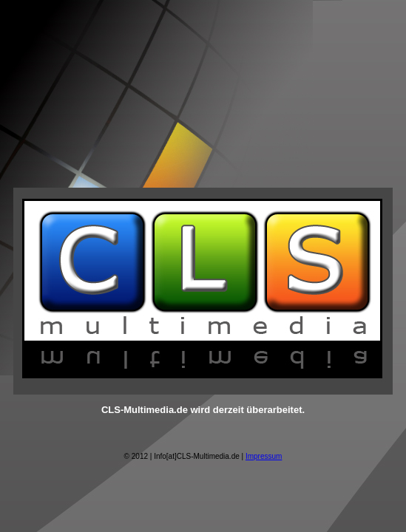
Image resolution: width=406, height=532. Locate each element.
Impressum (264, 456)
